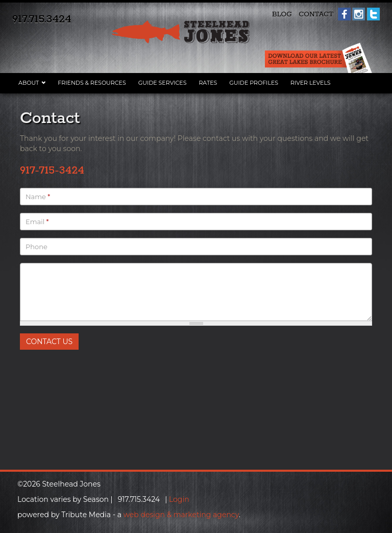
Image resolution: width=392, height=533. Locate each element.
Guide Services (163, 83)
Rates (208, 83)
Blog (282, 15)
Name (38, 197)
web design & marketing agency (181, 515)
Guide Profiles (254, 83)
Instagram (359, 14)
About (29, 83)
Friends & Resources (92, 83)
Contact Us (49, 342)
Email (37, 222)
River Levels (311, 83)
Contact (316, 15)
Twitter (373, 14)
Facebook (344, 14)
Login (179, 499)
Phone (36, 247)
